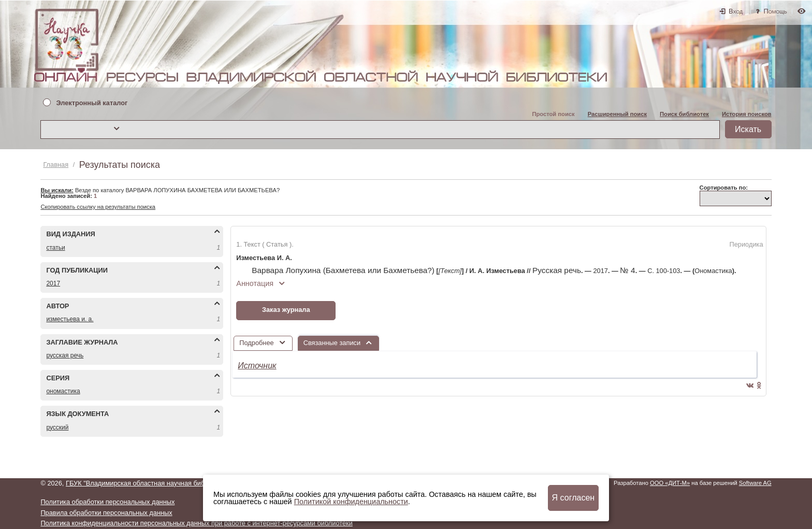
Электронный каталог (92, 103)
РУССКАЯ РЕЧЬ (65, 355)
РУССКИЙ (57, 427)
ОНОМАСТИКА (63, 391)
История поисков (747, 114)
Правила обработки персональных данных (106, 513)
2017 (53, 283)
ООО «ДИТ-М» (670, 483)
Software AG (755, 483)
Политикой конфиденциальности (351, 502)
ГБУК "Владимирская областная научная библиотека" (149, 483)
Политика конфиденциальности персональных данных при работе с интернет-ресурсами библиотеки (196, 523)
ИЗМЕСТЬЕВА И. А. (70, 319)
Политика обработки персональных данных (107, 502)
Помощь (775, 11)
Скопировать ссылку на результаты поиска (98, 207)
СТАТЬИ (55, 248)
